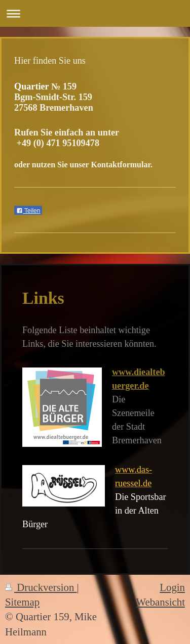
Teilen (28, 211)
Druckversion (41, 587)
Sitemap (22, 602)
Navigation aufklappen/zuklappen (95, 13)
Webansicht (160, 602)
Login (172, 587)
